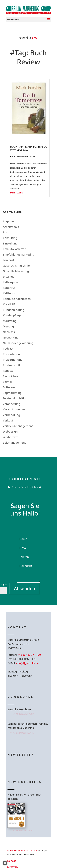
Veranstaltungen (14, 409)
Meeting (8, 326)
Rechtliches (10, 376)
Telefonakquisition (15, 398)
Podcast (8, 349)
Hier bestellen (23, 830)
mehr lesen (17, 193)
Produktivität (12, 365)
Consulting (10, 238)
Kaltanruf (9, 288)
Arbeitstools (11, 227)
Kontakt (11, 861)
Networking (11, 337)
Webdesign (10, 432)
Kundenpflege (12, 315)
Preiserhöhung (13, 360)
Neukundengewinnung (18, 343)
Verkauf (8, 420)
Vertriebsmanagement (18, 426)
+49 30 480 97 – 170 (29, 655)
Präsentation (11, 354)
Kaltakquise (11, 282)
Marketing (10, 321)
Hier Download (23, 714)
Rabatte (8, 371)
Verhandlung (12, 415)
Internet (8, 277)
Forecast (9, 260)
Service (8, 382)
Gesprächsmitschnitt (17, 266)
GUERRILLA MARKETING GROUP (22, 851)
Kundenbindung (14, 310)
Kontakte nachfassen (17, 299)
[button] (5, 863)
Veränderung (12, 404)
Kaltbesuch (10, 293)
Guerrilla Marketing (16, 271)
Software (9, 387)
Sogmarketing (12, 393)
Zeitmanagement (26, 156)
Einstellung (10, 243)
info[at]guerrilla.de (27, 663)
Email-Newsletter (14, 249)
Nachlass (9, 332)
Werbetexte (11, 437)
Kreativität (10, 304)
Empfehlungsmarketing (19, 255)
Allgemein (10, 221)
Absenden (25, 588)
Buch (13, 156)
